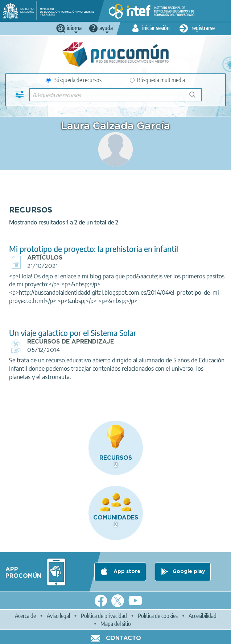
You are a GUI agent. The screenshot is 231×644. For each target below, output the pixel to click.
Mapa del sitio (116, 624)
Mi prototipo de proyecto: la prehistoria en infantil (94, 249)
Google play (189, 572)
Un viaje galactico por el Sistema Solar (73, 333)
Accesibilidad (203, 616)
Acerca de (25, 616)
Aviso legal (58, 616)
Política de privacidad (104, 616)
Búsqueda (196, 98)
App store (126, 572)
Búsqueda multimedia (157, 80)
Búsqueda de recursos (74, 80)
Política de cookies (158, 616)
